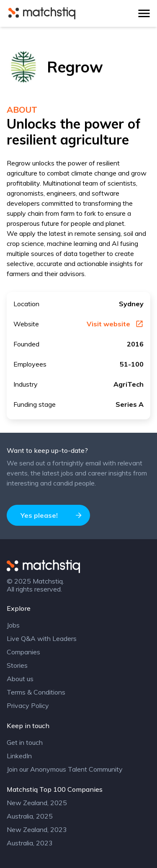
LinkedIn (19, 756)
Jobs (13, 625)
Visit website (115, 324)
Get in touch (25, 742)
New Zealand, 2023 (37, 829)
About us (20, 679)
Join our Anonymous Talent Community (65, 769)
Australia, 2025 (30, 816)
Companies (23, 652)
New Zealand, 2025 (37, 803)
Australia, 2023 (30, 843)
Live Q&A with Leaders (42, 638)
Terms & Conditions (36, 692)
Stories (17, 665)
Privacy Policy (28, 705)
